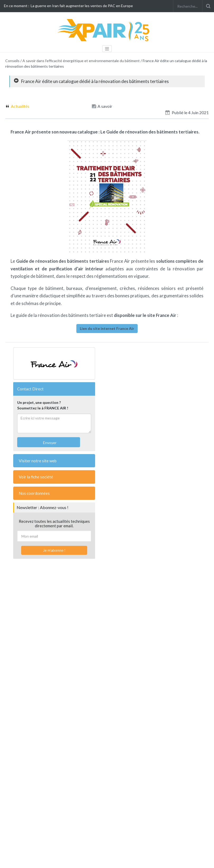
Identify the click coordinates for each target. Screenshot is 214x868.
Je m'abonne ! (54, 550)
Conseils (12, 61)
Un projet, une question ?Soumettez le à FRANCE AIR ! (43, 405)
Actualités (20, 106)
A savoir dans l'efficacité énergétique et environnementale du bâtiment (81, 61)
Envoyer (49, 443)
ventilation (22, 269)
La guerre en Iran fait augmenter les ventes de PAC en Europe (82, 6)
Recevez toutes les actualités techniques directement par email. (54, 523)
